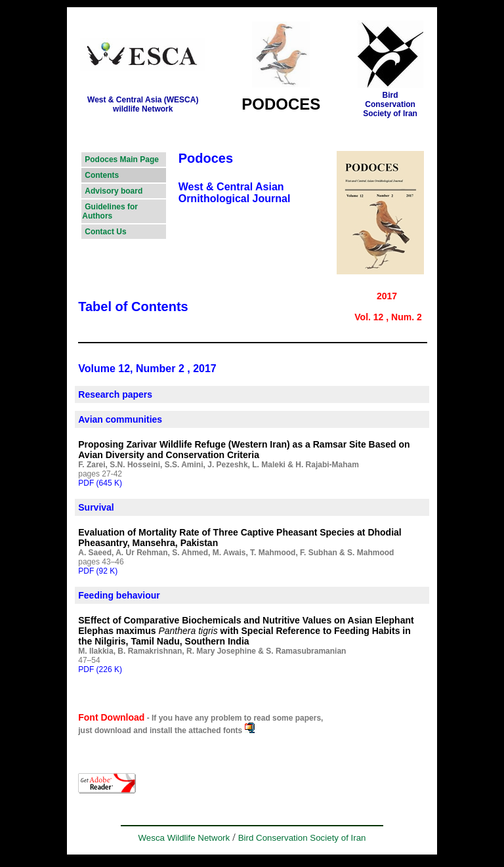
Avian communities (120, 419)
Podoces (206, 158)
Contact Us (105, 232)
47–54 (89, 660)
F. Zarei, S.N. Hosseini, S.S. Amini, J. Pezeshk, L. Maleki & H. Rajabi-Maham (219, 465)
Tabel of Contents (133, 307)
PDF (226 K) (100, 669)
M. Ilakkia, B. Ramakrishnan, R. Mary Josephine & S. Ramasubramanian (212, 651)
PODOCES (281, 104)
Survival (96, 507)
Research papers (115, 394)
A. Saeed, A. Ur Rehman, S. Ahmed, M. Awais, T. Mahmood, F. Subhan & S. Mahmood (236, 553)
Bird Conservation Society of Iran (302, 838)
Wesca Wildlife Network (184, 838)
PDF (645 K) (100, 483)
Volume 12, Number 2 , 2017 (147, 369)
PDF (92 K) (98, 571)
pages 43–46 (101, 562)
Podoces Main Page (122, 159)
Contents (102, 175)
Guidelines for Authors (110, 211)
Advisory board (114, 191)
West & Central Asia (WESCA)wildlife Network (143, 104)
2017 (387, 296)
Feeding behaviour (119, 595)
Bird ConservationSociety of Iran (390, 104)
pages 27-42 (100, 474)
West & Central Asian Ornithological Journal (235, 193)
